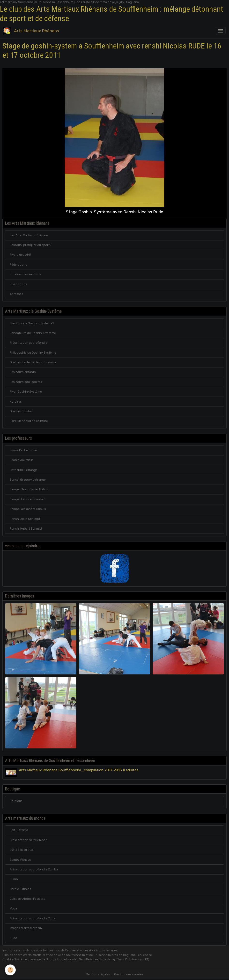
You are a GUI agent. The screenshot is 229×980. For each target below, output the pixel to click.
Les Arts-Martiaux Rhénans (29, 235)
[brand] (32, 31)
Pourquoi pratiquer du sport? (31, 245)
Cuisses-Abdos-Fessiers (27, 899)
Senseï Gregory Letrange (28, 480)
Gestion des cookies (129, 974)
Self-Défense (19, 830)
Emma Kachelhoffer (23, 450)
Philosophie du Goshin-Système (33, 353)
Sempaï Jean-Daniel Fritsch (30, 489)
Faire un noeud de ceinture (29, 421)
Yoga (13, 908)
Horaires (16, 402)
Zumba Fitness (20, 860)
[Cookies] (10, 970)
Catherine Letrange (24, 470)
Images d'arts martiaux (26, 928)
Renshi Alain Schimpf (25, 519)
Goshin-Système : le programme (33, 362)
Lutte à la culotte (22, 850)
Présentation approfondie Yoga (32, 918)
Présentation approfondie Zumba (34, 869)
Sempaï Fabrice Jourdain (28, 499)
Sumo (14, 879)
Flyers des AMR (20, 255)
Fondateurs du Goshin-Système (33, 333)
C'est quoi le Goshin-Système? (32, 323)
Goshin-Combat (21, 411)
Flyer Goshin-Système (26, 392)
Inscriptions (18, 284)
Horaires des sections (25, 274)
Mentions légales (98, 974)
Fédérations (18, 265)
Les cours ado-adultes (26, 382)
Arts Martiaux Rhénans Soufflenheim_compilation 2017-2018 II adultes (79, 770)
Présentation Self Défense (28, 840)
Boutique (16, 801)
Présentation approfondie (28, 343)
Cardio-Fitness (20, 889)
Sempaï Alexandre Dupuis (28, 509)
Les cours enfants (23, 372)
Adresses (16, 294)
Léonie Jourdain (21, 460)
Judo (13, 938)
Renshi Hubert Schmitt (26, 529)
